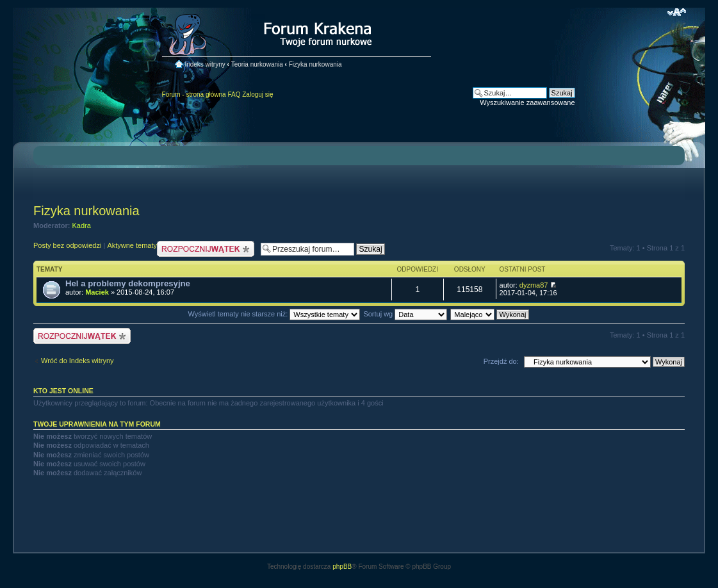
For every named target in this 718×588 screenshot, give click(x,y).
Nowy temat (206, 249)
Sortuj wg (405, 314)
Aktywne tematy (132, 245)
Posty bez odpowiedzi (67, 245)
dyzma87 (534, 285)
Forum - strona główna (194, 94)
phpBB (342, 567)
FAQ (234, 94)
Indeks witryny (205, 64)
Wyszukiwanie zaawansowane (527, 102)
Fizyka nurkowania (315, 64)
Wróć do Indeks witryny (78, 361)
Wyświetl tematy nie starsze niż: (274, 314)
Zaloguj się (257, 94)
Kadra (82, 225)
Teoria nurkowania (257, 64)
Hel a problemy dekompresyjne (128, 283)
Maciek (97, 292)
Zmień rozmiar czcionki (677, 12)
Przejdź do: (501, 361)
